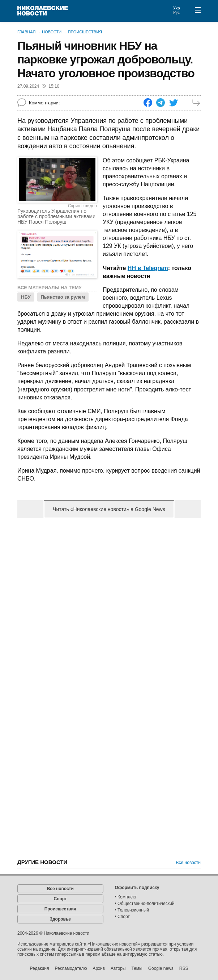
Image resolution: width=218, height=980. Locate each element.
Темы (137, 968)
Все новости (188, 863)
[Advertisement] (109, 581)
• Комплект (126, 897)
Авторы (118, 968)
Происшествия (85, 32)
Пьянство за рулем (63, 297)
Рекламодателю (71, 968)
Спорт (60, 899)
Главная (26, 32)
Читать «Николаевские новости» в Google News (109, 509)
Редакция (40, 968)
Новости (52, 32)
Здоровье (60, 919)
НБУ (26, 297)
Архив (99, 968)
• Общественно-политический (145, 904)
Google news (161, 968)
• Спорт (122, 917)
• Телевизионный (132, 910)
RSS (184, 968)
